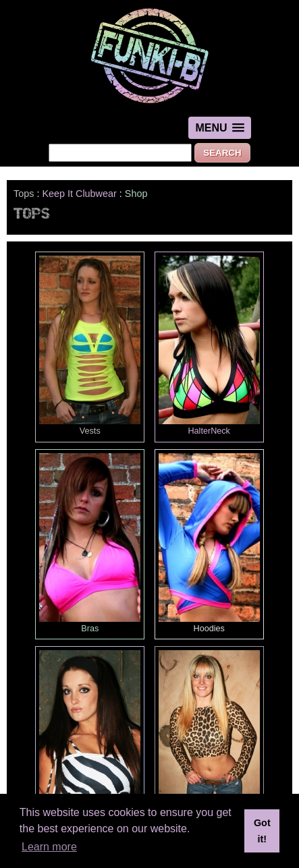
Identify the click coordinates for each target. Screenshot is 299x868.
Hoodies (209, 543)
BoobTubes (90, 740)
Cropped (209, 740)
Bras (90, 543)
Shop (136, 194)
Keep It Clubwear (79, 194)
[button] (219, 128)
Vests (90, 346)
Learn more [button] (49, 847)
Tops (24, 194)
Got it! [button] (262, 831)
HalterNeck (209, 346)
